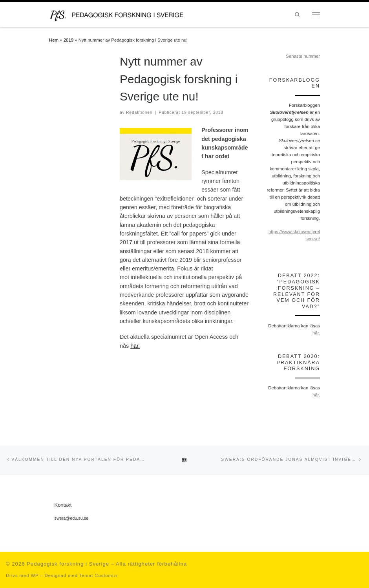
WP (35, 575)
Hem (54, 40)
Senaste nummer (303, 56)
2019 (69, 40)
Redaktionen (139, 112)
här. (135, 346)
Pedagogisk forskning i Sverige (68, 564)
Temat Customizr (99, 575)
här (316, 333)
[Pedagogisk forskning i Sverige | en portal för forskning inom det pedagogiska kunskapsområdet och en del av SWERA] (124, 14)
